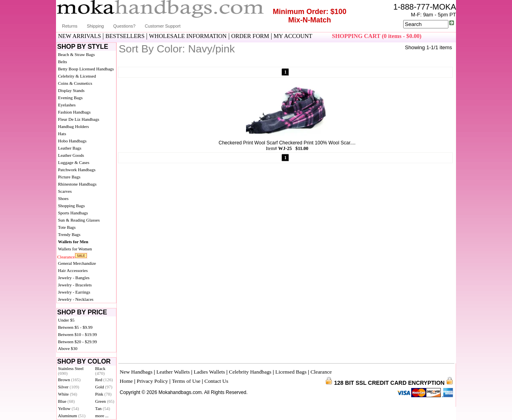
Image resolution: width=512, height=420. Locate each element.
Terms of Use (186, 381)
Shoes (63, 198)
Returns (70, 26)
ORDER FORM (250, 36)
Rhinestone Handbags (77, 184)
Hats (62, 134)
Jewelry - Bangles (74, 278)
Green (105, 401)
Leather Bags (70, 148)
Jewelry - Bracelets (75, 285)
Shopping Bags (71, 206)
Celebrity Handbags (250, 372)
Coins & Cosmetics (75, 83)
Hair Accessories (73, 270)
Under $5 (66, 320)
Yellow (68, 408)
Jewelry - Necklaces (76, 299)
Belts (63, 62)
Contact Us (216, 381)
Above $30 (68, 348)
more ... (102, 416)
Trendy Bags (69, 234)
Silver (69, 387)
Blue (66, 401)
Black (100, 371)
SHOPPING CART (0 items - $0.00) (377, 36)
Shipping (95, 26)
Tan (103, 408)
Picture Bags (69, 177)
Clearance (66, 257)
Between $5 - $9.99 (75, 327)
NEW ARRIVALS (79, 36)
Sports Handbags (73, 213)
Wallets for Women (75, 249)
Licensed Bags (291, 372)
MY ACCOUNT (293, 36)
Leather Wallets (173, 372)
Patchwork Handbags (77, 170)
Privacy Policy (152, 381)
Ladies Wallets (209, 372)
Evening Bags (70, 98)
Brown (69, 380)
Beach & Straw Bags (76, 54)
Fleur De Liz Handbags (79, 119)
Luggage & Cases (74, 162)
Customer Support (163, 26)
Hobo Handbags (72, 141)
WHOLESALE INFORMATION (188, 36)
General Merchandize (77, 263)
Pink (103, 394)
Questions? (124, 26)
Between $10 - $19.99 (77, 334)
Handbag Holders (73, 126)
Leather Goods (71, 155)
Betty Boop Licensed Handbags (86, 69)
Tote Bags (67, 227)
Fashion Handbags (74, 112)
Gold (104, 387)
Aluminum (72, 416)
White (68, 394)
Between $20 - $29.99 (77, 342)
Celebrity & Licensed (77, 76)
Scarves (65, 191)
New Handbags (136, 372)
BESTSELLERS (125, 36)
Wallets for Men (73, 242)
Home (126, 381)
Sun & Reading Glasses (79, 220)
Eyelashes (67, 105)
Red (104, 380)
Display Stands (71, 90)
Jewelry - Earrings (74, 292)
